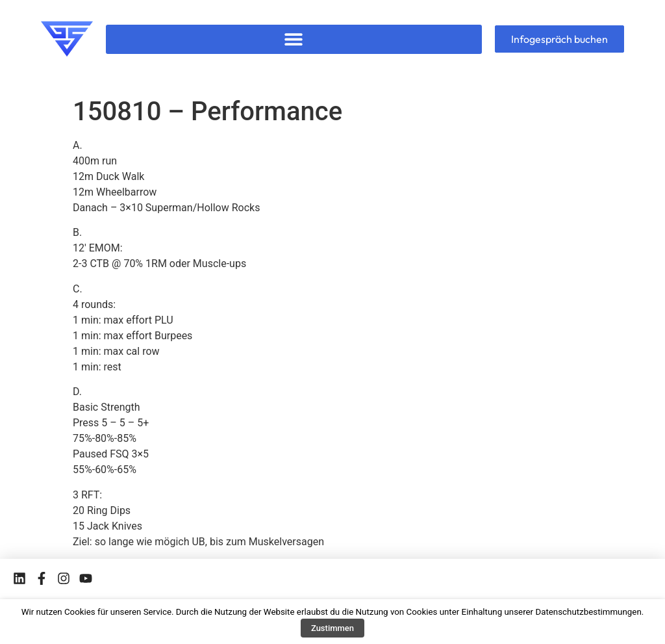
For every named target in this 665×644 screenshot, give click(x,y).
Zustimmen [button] (332, 628)
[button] (294, 39)
